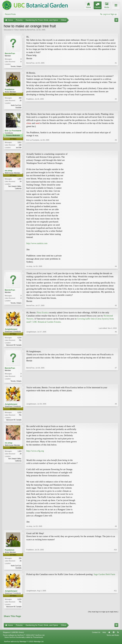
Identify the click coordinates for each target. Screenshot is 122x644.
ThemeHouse (38, 639)
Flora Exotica (43, 313)
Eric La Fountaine (13, 131)
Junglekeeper (11, 330)
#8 (116, 421)
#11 (115, 608)
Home (109, 635)
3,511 (20, 143)
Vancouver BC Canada (14, 346)
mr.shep (9, 171)
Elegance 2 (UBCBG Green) (13, 635)
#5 (116, 306)
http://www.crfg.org (35, 453)
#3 (116, 148)
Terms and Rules (113, 637)
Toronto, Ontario (16, 66)
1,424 (20, 180)
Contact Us (96, 635)
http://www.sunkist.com (37, 244)
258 (20, 98)
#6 (116, 345)
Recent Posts (10, 14)
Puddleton (10, 90)
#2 (116, 107)
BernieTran (31, 30)
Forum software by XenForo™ (24, 637)
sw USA (19, 148)
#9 (116, 528)
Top (114, 635)
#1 (116, 66)
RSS (118, 635)
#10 (115, 569)
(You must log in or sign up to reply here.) (103, 614)
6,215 (20, 338)
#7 (116, 382)
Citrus (16, 30)
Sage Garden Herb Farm (104, 576)
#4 (116, 267)
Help (104, 635)
